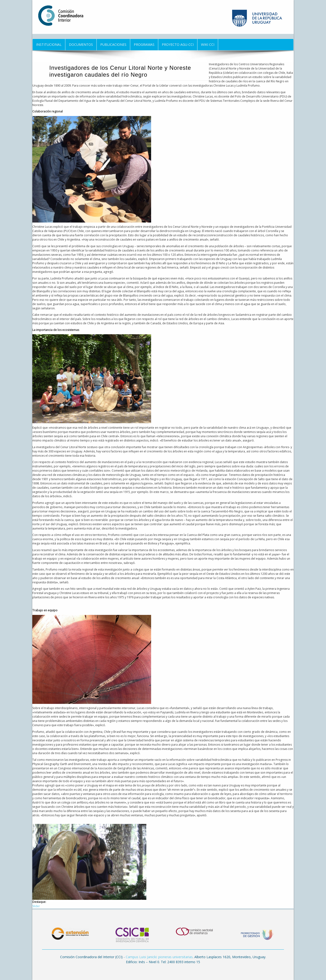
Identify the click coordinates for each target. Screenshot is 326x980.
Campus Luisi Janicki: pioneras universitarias (159, 957)
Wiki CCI (208, 44)
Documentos (81, 44)
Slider (36, 906)
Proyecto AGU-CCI (178, 44)
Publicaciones (113, 44)
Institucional (49, 44)
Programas (144, 44)
